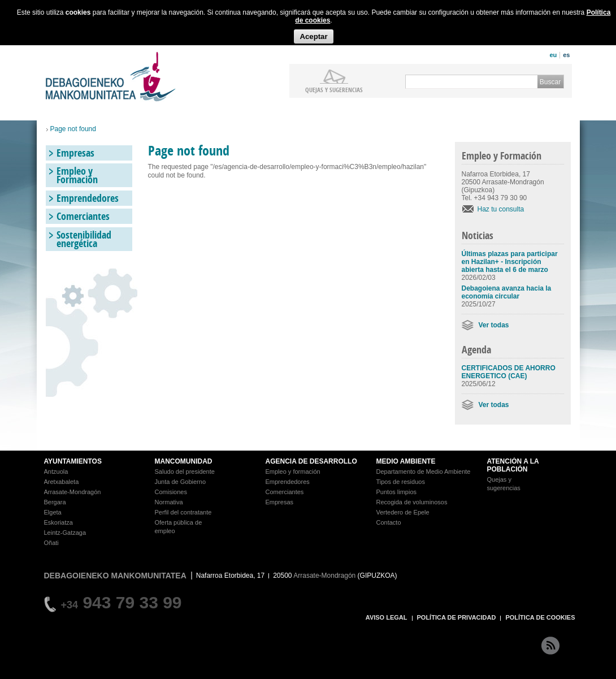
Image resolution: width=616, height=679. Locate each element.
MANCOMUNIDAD (184, 461)
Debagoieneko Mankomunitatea (111, 77)
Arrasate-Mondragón (73, 492)
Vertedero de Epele (403, 512)
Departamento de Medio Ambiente (424, 472)
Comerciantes (83, 216)
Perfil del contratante (183, 512)
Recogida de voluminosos (412, 502)
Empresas (75, 153)
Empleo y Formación (77, 175)
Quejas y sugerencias (334, 89)
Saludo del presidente (185, 472)
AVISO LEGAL (387, 617)
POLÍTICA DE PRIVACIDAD (457, 617)
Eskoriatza (58, 522)
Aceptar (313, 36)
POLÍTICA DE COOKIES (540, 617)
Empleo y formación (293, 472)
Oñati (51, 543)
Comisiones (171, 492)
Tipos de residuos (401, 482)
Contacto (389, 522)
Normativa (169, 502)
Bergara (55, 502)
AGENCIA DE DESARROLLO (311, 461)
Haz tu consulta (501, 209)
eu (553, 55)
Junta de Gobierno (181, 482)
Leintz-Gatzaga (65, 533)
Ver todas (494, 325)
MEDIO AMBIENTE (406, 461)
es (566, 55)
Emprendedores (88, 198)
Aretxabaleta (62, 482)
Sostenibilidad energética (84, 239)
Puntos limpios (397, 492)
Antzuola (56, 472)
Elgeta (53, 512)
